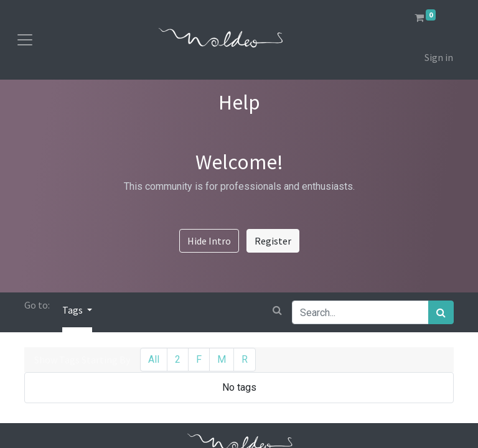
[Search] (441, 312)
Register (273, 241)
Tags (73, 310)
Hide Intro (209, 241)
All (154, 359)
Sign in (439, 57)
